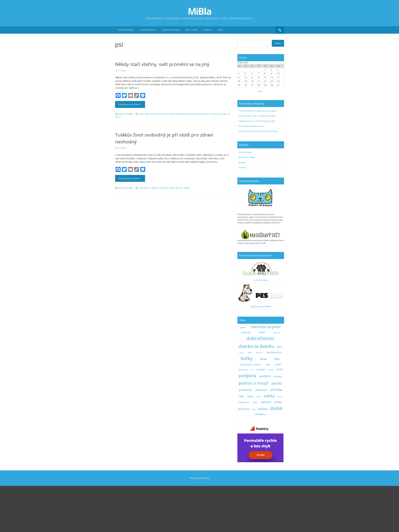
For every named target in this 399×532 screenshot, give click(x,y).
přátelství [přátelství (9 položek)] (261, 436)
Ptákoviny (243, 214)
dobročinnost (151, 160)
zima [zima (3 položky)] (254, 455)
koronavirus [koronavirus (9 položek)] (274, 398)
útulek (224, 160)
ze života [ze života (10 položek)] (244, 455)
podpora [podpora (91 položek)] (247, 422)
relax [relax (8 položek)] (241, 442)
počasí (190, 160)
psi (218, 160)
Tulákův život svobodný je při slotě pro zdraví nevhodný (164, 184)
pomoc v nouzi (209, 160)
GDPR (220, 30)
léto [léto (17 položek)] (277, 405)
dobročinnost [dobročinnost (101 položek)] (260, 384)
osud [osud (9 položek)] (279, 415)
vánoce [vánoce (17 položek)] (266, 448)
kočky (172, 234)
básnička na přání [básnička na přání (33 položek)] (266, 373)
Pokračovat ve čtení (130, 150)
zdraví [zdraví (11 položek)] (278, 448)
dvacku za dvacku (167, 160)
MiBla (200, 11)
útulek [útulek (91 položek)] (276, 454)
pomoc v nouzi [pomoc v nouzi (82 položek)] (253, 429)
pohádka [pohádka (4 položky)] (278, 423)
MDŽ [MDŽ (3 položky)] (268, 411)
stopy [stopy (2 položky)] (259, 443)
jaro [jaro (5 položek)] (250, 399)
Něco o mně (191, 30)
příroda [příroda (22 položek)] (276, 436)
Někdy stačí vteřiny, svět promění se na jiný (162, 110)
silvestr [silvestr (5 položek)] (251, 442)
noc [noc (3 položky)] (252, 416)
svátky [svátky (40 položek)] (269, 442)
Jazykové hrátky (148, 30)
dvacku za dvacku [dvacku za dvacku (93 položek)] (256, 392)
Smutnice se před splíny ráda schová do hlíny (258, 177)
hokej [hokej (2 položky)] (241, 399)
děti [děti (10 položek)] (279, 393)
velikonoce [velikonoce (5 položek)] (244, 448)
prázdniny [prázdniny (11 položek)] (245, 436)
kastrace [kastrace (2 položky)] (259, 399)
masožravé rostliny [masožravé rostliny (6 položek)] (250, 411)
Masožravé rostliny (247, 203)
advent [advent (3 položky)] (243, 374)
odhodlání (181, 160)
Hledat (278, 89)
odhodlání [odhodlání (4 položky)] (261, 416)
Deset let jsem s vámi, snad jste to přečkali (257, 162)
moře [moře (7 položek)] (278, 411)
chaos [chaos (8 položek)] (262, 378)
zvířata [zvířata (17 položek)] (263, 455)
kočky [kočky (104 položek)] (247, 404)
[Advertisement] (200, 57)
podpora (198, 160)
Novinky (242, 209)
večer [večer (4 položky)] (255, 448)
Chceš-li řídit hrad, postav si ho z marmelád (257, 157)
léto (178, 234)
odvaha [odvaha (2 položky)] (271, 416)
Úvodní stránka (126, 30)
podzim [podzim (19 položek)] (265, 422)
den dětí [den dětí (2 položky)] (276, 379)
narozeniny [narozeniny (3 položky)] (243, 416)
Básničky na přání (171, 30)
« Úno (260, 137)
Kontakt (208, 30)
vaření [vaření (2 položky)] (280, 443)
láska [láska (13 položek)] (263, 405)
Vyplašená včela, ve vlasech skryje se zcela (257, 167)
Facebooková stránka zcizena (251, 172)
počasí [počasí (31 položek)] (277, 429)
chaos (141, 160)
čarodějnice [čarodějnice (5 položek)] (260, 460)
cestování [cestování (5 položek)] (246, 379)
